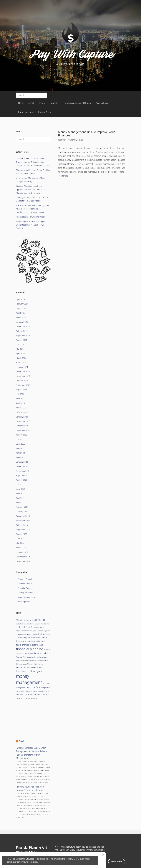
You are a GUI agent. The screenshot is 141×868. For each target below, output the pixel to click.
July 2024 (20, 345)
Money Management (27, 597)
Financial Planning (25, 588)
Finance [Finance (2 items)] (43, 637)
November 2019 (23, 561)
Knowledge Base (26, 112)
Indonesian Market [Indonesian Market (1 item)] (26, 664)
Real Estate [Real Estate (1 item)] (45, 691)
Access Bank (102, 103)
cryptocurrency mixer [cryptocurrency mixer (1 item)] (23, 631)
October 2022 (22, 426)
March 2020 (21, 548)
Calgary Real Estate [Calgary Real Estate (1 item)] (42, 624)
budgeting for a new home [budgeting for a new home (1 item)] (25, 624)
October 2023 (22, 381)
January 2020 (22, 552)
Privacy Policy (45, 112)
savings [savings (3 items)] (45, 695)
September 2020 (23, 530)
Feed (21, 741)
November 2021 (23, 471)
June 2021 (21, 489)
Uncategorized (24, 602)
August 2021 (22, 480)
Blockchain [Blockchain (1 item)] (27, 620)
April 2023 (20, 403)
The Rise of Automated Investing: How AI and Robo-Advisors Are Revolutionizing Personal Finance (33, 209)
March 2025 (21, 317)
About (31, 103)
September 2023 (23, 385)
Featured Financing (26, 579)
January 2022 (22, 462)
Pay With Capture (71, 56)
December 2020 (23, 516)
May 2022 (20, 448)
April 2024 (20, 354)
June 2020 (21, 539)
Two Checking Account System (77, 103)
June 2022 (21, 444)
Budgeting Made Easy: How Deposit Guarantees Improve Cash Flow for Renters (31, 225)
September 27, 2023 (75, 140)
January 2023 (22, 417)
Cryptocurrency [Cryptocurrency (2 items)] (37, 627)
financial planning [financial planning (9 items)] (30, 649)
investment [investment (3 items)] (37, 667)
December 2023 (23, 372)
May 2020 (20, 543)
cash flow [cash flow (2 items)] (26, 627)
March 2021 (21, 503)
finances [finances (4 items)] (21, 641)
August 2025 (22, 308)
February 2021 (22, 507)
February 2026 (22, 304)
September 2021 (23, 476)
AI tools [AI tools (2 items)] (20, 620)
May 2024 (20, 349)
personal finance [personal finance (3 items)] (35, 687)
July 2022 (20, 439)
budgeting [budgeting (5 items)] (38, 620)
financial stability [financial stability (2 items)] (42, 653)
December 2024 (23, 327)
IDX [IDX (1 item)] (17, 664)
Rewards (54, 103)
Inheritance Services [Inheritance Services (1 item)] (23, 668)
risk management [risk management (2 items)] (32, 695)
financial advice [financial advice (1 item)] (32, 642)
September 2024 (23, 335)
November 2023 (23, 376)
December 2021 (23, 466)
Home (21, 103)
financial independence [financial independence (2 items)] (32, 645)
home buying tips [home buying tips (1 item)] (30, 661)
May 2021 (20, 494)
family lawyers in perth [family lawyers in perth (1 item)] (31, 638)
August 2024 (22, 340)
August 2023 (22, 390)
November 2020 (23, 521)
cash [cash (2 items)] (18, 627)
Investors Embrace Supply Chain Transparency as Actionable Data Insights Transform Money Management (33, 162)
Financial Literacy (25, 584)
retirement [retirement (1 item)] (20, 695)
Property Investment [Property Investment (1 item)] (34, 691)
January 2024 (22, 367)
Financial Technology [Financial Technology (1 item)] (23, 657)
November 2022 (23, 421)
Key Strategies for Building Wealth (31, 217)
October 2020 (22, 525)
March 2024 (21, 358)
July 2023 (20, 394)
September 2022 (23, 430)
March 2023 (21, 408)
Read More (63, 176)
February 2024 (22, 363)
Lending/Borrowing (26, 593)
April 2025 (20, 313)
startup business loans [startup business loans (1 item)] (29, 698)
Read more (117, 862)
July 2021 (20, 484)
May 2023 (20, 399)
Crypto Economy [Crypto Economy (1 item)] (37, 631)
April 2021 (20, 498)
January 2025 (22, 322)
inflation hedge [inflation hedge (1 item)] (38, 664)
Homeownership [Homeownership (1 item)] (43, 661)
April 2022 (20, 453)
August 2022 (22, 435)
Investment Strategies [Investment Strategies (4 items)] (29, 671)
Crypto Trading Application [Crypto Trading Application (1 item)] (25, 634)
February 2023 (22, 412)
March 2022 (21, 457)
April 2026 (20, 299)
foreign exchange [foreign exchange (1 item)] (37, 657)
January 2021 (22, 512)
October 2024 (22, 331)
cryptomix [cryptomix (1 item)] (47, 631)
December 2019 (23, 557)
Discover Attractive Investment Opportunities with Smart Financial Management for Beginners (31, 189)
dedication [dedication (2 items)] (40, 634)
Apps (42, 103)
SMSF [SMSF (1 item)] (18, 698)
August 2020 (22, 534)
